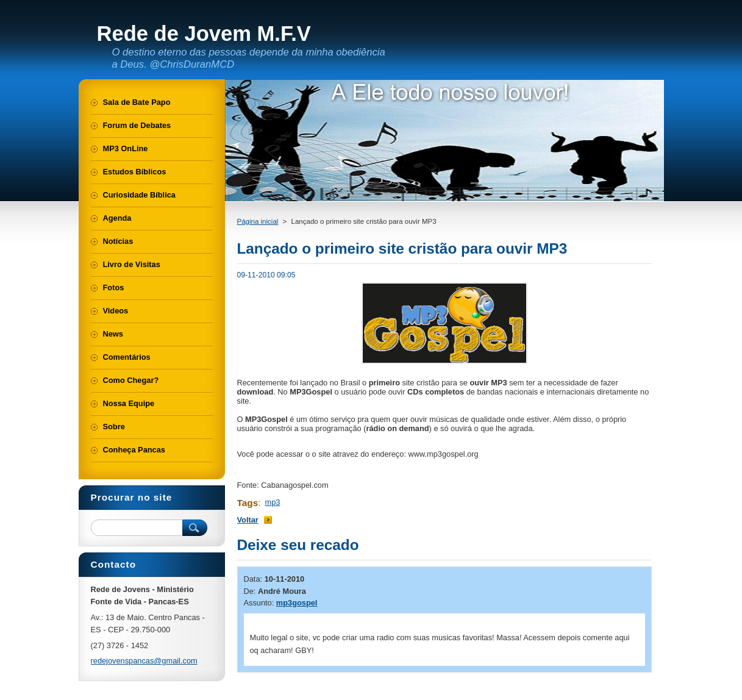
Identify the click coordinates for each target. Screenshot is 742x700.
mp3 (273, 502)
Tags (248, 503)
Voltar (248, 520)
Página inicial (258, 221)
